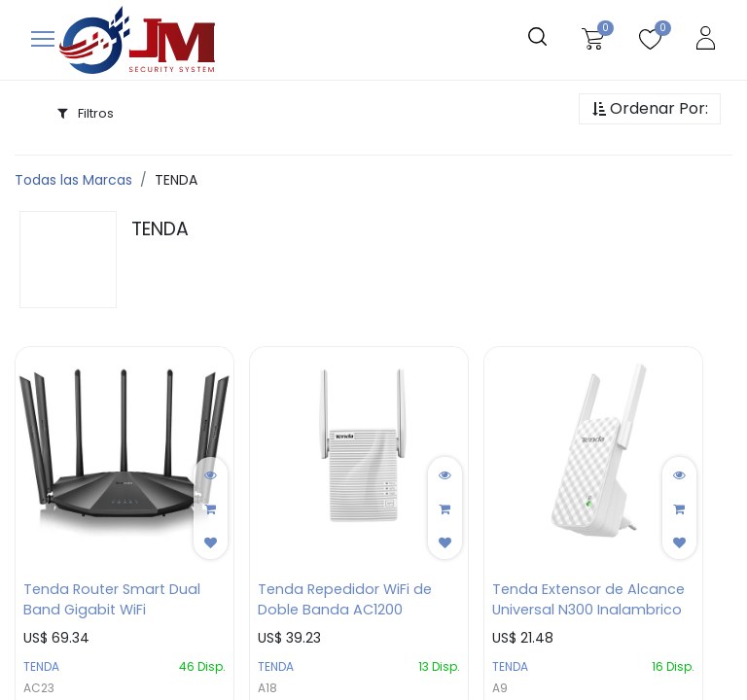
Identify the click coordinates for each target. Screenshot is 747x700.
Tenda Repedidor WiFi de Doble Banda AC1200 (345, 599)
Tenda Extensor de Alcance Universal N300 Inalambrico (588, 599)
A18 (267, 688)
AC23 (39, 688)
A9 (500, 688)
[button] (650, 109)
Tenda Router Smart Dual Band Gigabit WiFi (112, 599)
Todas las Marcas (73, 180)
